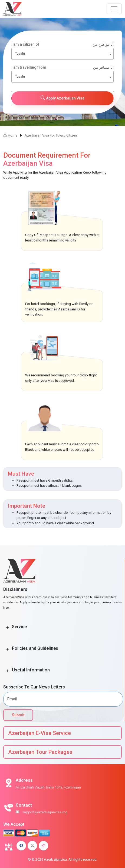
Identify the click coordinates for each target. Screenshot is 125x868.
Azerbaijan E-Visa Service (40, 733)
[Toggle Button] (8, 628)
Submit (18, 715)
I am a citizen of (62, 44)
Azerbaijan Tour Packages (40, 752)
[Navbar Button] (114, 9)
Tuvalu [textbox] (20, 54)
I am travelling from (62, 67)
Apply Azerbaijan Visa (62, 98)
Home (10, 135)
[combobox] (62, 54)
